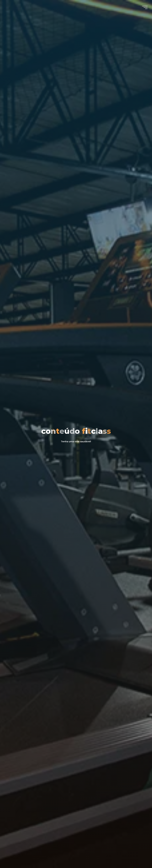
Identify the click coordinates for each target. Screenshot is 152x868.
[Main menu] (145, 7)
